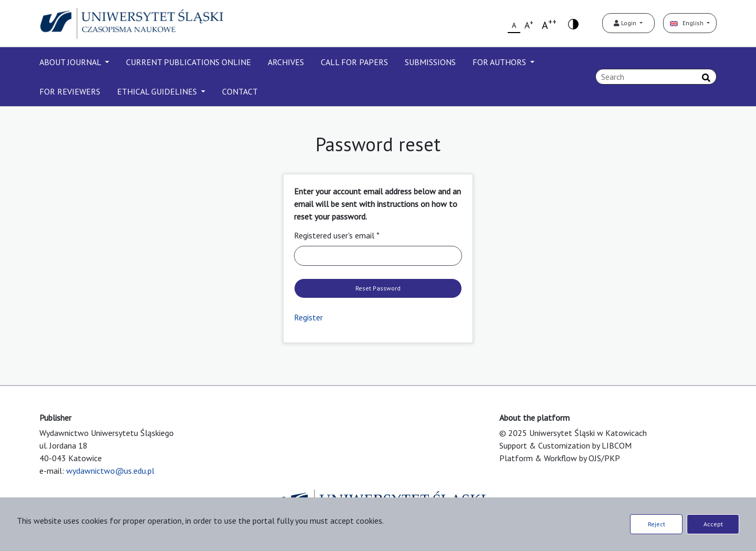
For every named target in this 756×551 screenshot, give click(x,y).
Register (308, 317)
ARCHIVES (286, 62)
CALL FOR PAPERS (354, 62)
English (687, 23)
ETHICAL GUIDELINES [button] (158, 91)
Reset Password (378, 288)
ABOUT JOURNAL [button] (71, 62)
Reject (657, 524)
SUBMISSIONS (430, 62)
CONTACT (240, 91)
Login (626, 23)
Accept (713, 524)
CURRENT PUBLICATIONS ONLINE (188, 62)
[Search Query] (656, 77)
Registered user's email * (337, 235)
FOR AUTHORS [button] (500, 62)
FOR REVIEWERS (70, 91)
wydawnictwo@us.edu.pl (110, 471)
